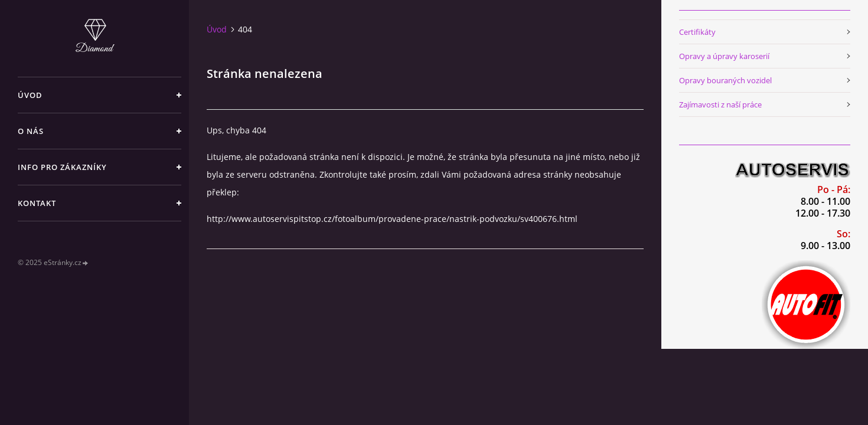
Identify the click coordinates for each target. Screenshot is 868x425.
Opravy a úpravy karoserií (724, 56)
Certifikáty (697, 32)
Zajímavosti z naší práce (720, 104)
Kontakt (37, 203)
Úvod (30, 95)
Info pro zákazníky (62, 167)
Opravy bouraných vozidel (725, 80)
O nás (31, 131)
